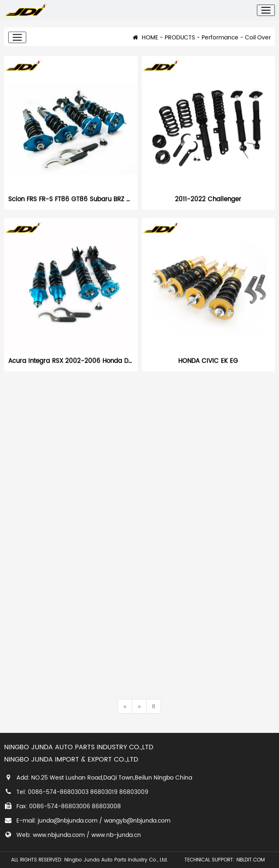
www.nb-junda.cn (116, 835)
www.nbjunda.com (59, 835)
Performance (220, 43)
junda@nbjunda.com (68, 821)
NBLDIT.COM (252, 860)
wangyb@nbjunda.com (137, 821)
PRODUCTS (180, 43)
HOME (145, 43)
